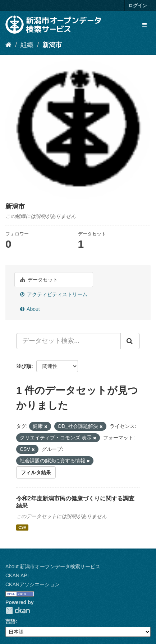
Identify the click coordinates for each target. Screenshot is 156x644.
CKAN (18, 610)
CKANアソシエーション (33, 584)
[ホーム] (8, 45)
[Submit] (130, 341)
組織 (27, 45)
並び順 (24, 366)
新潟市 (52, 45)
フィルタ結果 (36, 472)
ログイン (138, 6)
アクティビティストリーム (54, 294)
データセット (39, 280)
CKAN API (17, 575)
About (30, 309)
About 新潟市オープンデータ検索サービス (53, 566)
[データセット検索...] (68, 341)
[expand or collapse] (144, 25)
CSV (22, 527)
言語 (10, 621)
